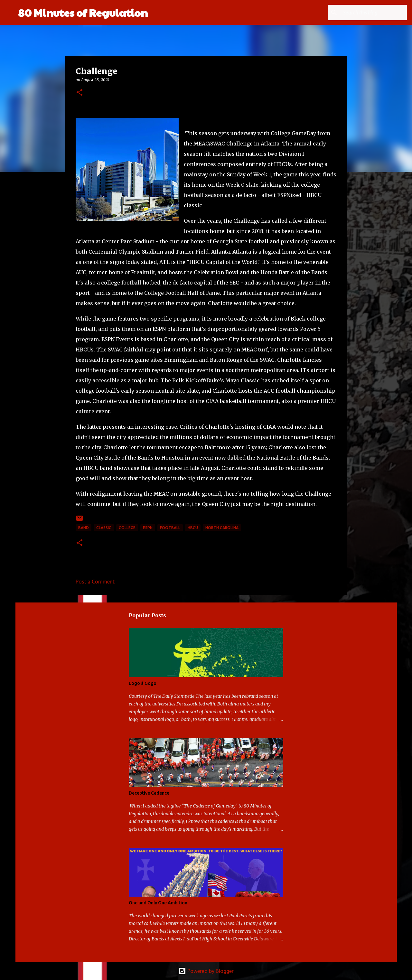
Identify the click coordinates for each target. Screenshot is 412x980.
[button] (80, 93)
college (127, 528)
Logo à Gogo (143, 683)
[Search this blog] (373, 13)
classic (104, 528)
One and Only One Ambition (158, 903)
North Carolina (222, 528)
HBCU (193, 528)
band (84, 528)
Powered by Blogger (206, 971)
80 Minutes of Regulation (83, 12)
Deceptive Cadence (149, 793)
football (170, 528)
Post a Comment (95, 582)
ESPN (148, 528)
